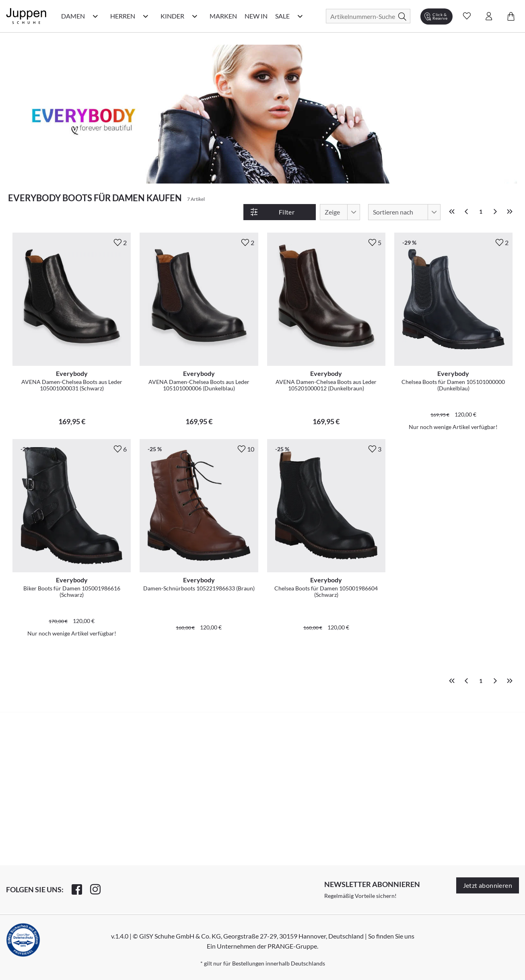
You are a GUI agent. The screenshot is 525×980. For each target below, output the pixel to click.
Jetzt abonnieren (488, 885)
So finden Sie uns (391, 936)
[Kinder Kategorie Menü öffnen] (195, 16)
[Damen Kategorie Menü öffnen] (95, 16)
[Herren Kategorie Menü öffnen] (146, 16)
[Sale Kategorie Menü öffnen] (300, 16)
